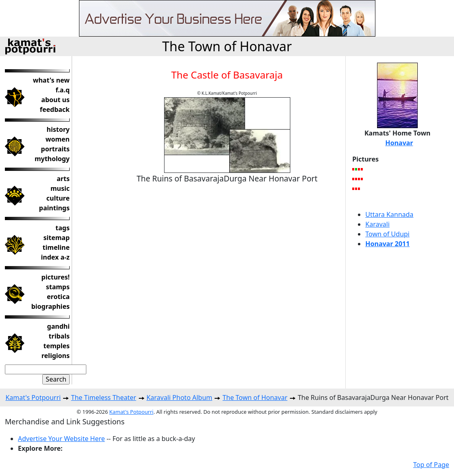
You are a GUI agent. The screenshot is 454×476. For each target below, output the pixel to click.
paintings (54, 208)
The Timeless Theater (104, 397)
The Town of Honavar (227, 46)
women (58, 139)
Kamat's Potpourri (33, 397)
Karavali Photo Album (180, 397)
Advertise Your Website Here (61, 439)
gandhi (58, 326)
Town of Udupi (387, 234)
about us (55, 100)
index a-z (55, 257)
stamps (58, 287)
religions (56, 356)
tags (63, 228)
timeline (56, 247)
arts (63, 179)
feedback (55, 109)
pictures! (56, 277)
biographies (50, 306)
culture (58, 198)
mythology (52, 159)
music (60, 188)
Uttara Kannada (389, 214)
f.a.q (63, 90)
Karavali (377, 224)
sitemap (56, 238)
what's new (51, 80)
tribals (59, 336)
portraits (55, 149)
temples (56, 346)
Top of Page (431, 465)
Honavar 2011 (387, 244)
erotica (58, 297)
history (58, 129)
